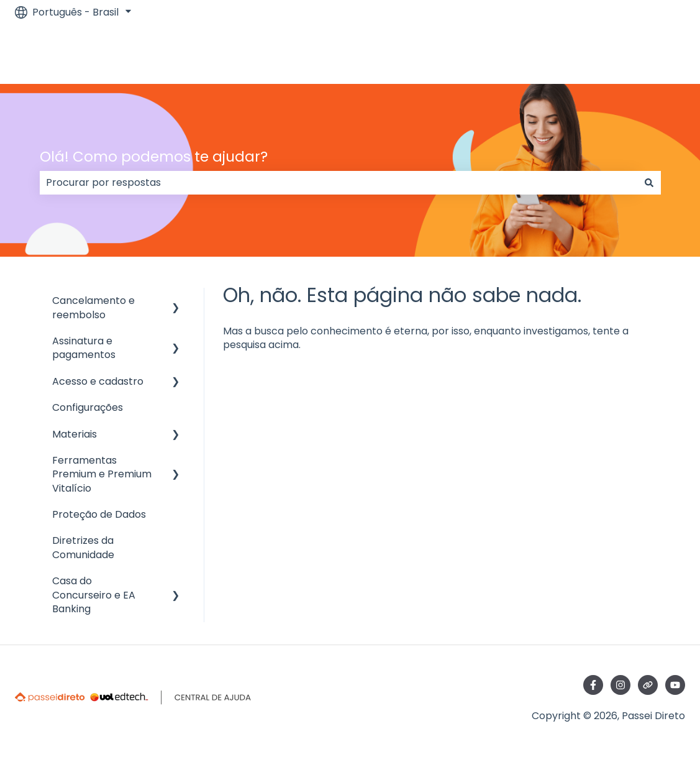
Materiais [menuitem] (75, 434)
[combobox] (339, 183)
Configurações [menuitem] (88, 407)
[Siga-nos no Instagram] (620, 685)
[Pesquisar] (649, 183)
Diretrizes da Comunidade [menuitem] (83, 547)
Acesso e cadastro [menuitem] (98, 381)
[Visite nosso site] (648, 685)
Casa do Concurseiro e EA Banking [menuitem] (94, 595)
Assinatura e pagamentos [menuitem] (84, 348)
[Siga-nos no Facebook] (593, 685)
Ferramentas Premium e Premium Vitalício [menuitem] (102, 474)
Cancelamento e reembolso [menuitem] (93, 307)
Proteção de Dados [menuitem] (99, 514)
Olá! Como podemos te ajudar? (154, 157)
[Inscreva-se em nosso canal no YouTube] (675, 685)
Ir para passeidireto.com (613, 54)
